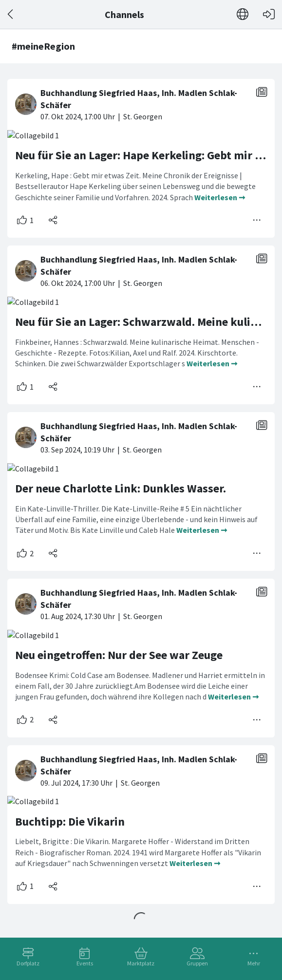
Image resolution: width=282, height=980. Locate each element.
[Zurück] (11, 14)
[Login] (269, 14)
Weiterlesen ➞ (220, 197)
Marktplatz (141, 963)
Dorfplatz (28, 963)
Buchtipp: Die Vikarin (70, 821)
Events (85, 963)
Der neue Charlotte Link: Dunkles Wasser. (121, 488)
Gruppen (197, 963)
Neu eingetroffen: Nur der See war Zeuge (119, 655)
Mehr (254, 963)
